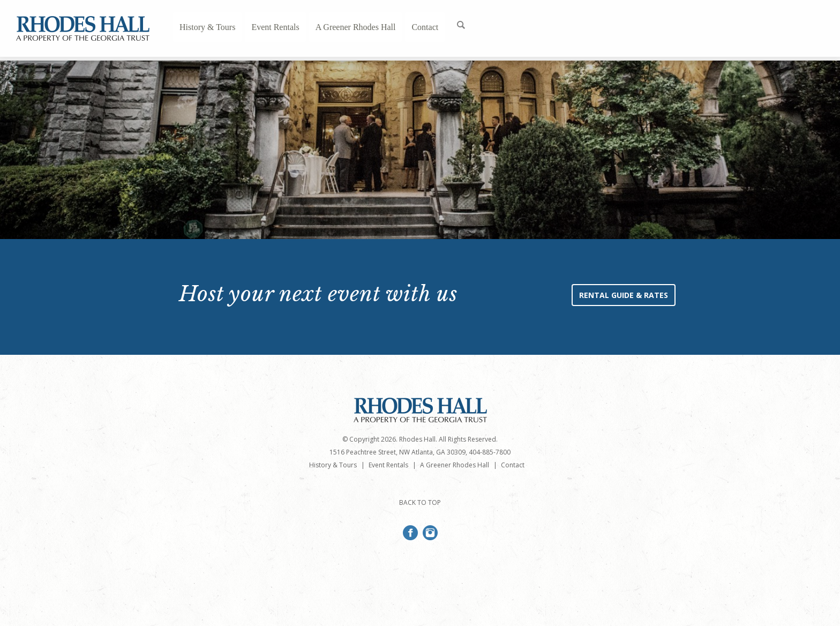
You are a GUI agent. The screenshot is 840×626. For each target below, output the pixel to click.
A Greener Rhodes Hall (356, 27)
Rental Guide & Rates (624, 295)
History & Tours (207, 27)
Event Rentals (275, 27)
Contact (425, 27)
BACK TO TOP (420, 502)
